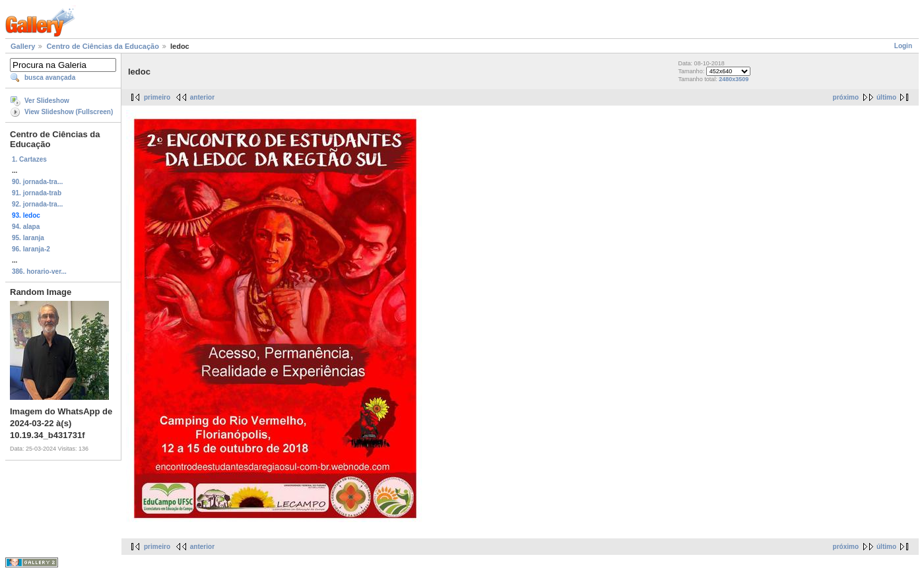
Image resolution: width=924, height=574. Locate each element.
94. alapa (26, 227)
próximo (846, 97)
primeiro (157, 97)
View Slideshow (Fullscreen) (69, 112)
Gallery (23, 46)
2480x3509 (734, 79)
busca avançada (50, 78)
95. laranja (28, 238)
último (886, 97)
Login (903, 46)
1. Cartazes (29, 159)
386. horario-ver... (39, 271)
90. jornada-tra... (37, 182)
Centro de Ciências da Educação (103, 46)
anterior (202, 97)
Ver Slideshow (47, 101)
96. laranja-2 (31, 249)
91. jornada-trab (37, 193)
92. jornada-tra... (37, 204)
